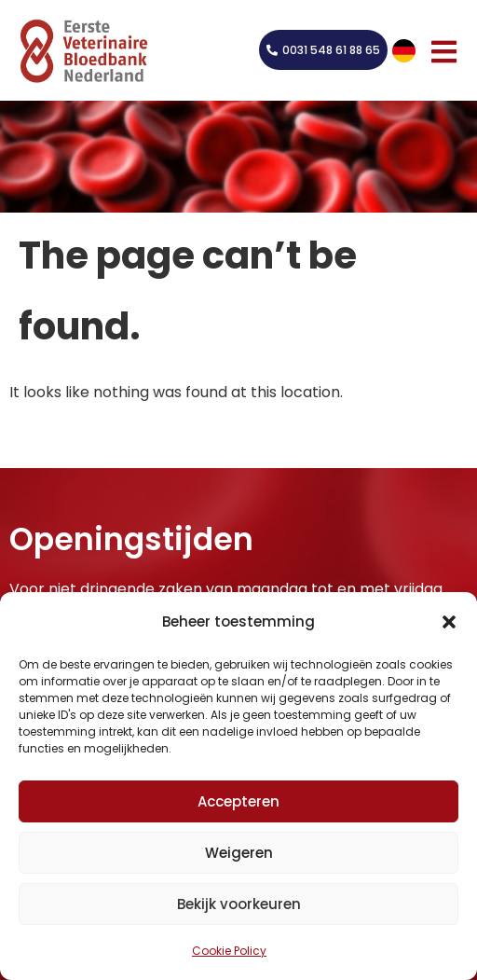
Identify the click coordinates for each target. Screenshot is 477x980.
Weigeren (239, 853)
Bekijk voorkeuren (239, 904)
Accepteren (238, 801)
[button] (449, 622)
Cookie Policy (229, 951)
